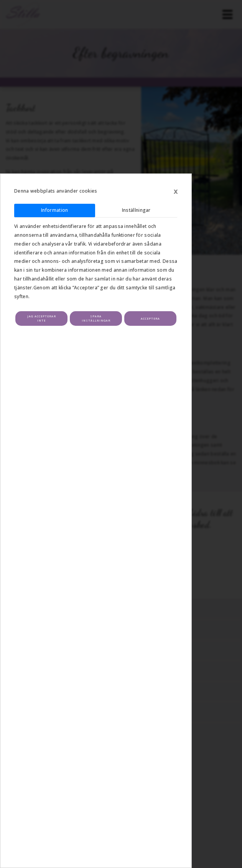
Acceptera (150, 318)
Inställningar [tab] (136, 210)
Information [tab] (54, 210)
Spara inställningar (96, 318)
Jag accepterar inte (42, 318)
